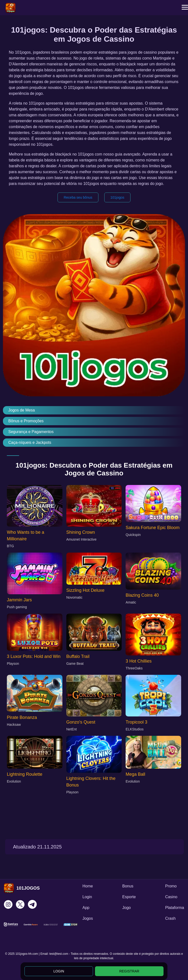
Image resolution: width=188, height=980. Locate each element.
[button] (185, 7)
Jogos (88, 918)
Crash (170, 918)
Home (88, 886)
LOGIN (59, 971)
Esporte (129, 897)
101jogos (117, 197)
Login (87, 897)
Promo (171, 886)
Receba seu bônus (78, 197)
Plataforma (175, 908)
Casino (171, 897)
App (86, 908)
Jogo (126, 908)
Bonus (128, 886)
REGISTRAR (129, 971)
